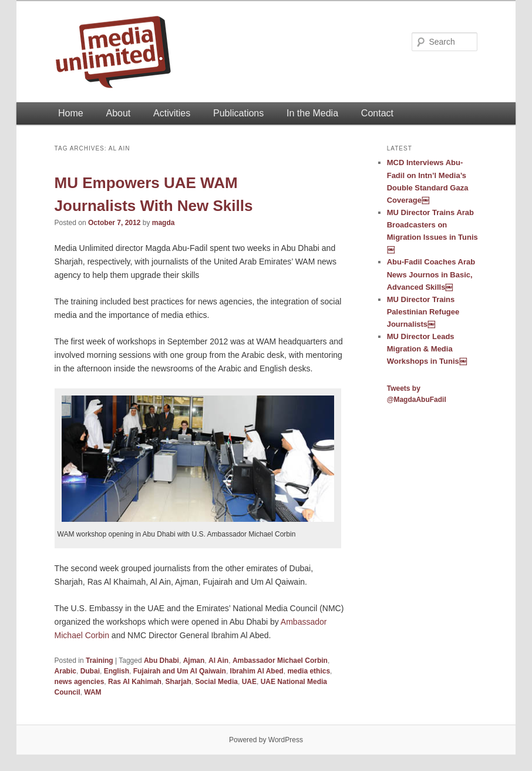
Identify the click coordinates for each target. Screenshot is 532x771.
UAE (249, 682)
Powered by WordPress (266, 740)
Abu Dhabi (161, 661)
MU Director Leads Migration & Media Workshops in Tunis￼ (427, 349)
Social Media (216, 682)
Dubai (90, 671)
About (118, 113)
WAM (92, 692)
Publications (238, 113)
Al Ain (218, 661)
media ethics (309, 671)
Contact (377, 113)
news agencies (80, 682)
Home (71, 113)
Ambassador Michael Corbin (280, 661)
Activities (172, 113)
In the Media (312, 113)
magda (164, 223)
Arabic (65, 671)
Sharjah (179, 682)
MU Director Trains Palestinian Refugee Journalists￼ (423, 312)
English (117, 671)
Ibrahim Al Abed (257, 671)
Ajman (194, 661)
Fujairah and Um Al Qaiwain (180, 671)
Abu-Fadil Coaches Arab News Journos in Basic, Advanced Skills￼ (431, 274)
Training (100, 661)
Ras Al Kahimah (135, 682)
